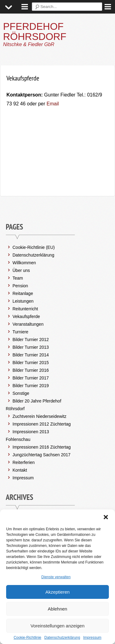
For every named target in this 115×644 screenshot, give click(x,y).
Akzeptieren (57, 592)
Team (18, 278)
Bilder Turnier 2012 (31, 340)
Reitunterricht (25, 309)
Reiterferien (24, 462)
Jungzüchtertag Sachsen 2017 (42, 455)
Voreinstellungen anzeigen (58, 626)
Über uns (21, 270)
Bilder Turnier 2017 (31, 378)
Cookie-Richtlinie (27, 638)
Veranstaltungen (28, 324)
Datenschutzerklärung (62, 638)
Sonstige (21, 393)
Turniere (21, 332)
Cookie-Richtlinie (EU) (34, 247)
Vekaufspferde (26, 316)
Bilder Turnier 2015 (31, 363)
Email (52, 104)
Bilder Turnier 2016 (31, 370)
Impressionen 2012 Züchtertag (42, 424)
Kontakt (20, 470)
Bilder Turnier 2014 (31, 355)
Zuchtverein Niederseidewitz (40, 416)
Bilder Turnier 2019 (31, 386)
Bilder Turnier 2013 (31, 347)
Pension (20, 286)
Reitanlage (23, 293)
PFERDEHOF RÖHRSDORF (35, 31)
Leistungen (23, 301)
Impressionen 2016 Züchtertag (42, 447)
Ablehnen (57, 609)
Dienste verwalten (56, 577)
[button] (106, 517)
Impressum (92, 638)
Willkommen (24, 263)
